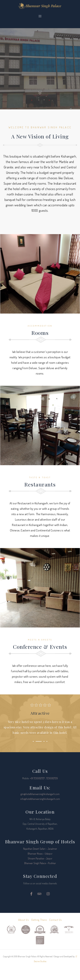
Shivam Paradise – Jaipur (40, 858)
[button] (33, 741)
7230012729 (52, 778)
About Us (23, 920)
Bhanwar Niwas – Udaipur (40, 854)
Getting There (39, 920)
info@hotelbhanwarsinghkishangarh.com (40, 799)
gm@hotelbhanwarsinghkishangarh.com (40, 794)
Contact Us (55, 920)
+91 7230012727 (37, 778)
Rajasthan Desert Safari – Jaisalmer (40, 849)
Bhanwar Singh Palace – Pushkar (40, 863)
